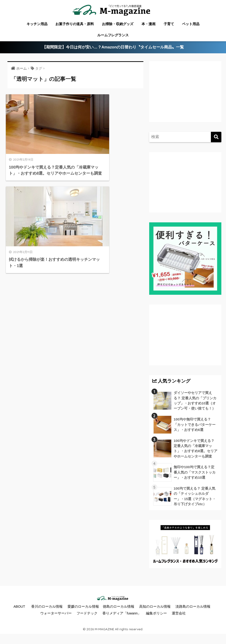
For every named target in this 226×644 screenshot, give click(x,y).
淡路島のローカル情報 (193, 607)
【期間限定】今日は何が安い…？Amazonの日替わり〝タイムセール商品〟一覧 (113, 47)
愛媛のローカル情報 (83, 607)
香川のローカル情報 (47, 607)
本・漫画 (148, 24)
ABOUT (19, 607)
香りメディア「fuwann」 (122, 614)
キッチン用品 (37, 24)
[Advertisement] (185, 95)
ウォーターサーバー (56, 614)
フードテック (87, 614)
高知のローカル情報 (155, 607)
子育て (169, 24)
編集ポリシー (156, 614)
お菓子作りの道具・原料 (75, 24)
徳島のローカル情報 (119, 607)
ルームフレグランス (113, 35)
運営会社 (179, 614)
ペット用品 (191, 24)
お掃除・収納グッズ (118, 24)
